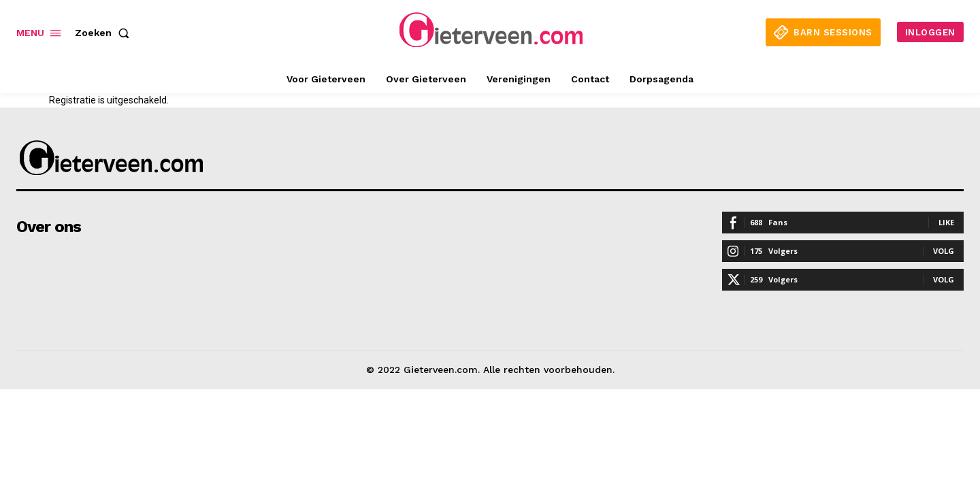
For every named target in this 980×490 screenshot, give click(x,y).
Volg (944, 251)
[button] (105, 33)
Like (946, 222)
